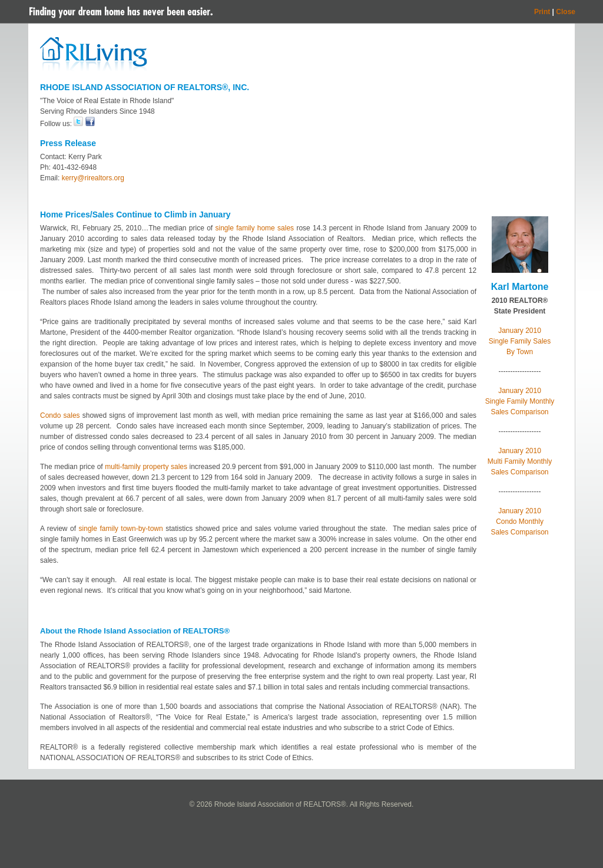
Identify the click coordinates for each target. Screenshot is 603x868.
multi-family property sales (146, 467)
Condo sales (60, 415)
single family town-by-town (121, 529)
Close (566, 12)
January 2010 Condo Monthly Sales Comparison (520, 522)
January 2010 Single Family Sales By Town (520, 341)
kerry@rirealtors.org (93, 178)
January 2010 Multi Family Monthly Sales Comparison (520, 461)
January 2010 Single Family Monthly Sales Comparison (520, 401)
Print (542, 12)
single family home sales (254, 228)
